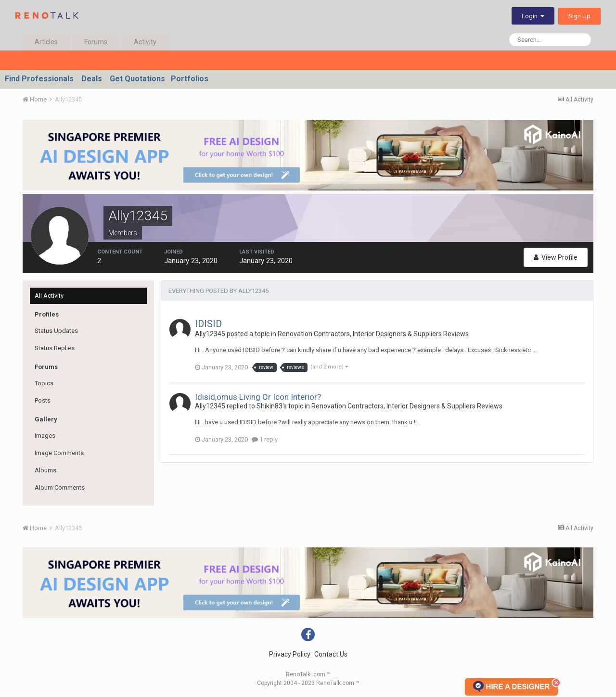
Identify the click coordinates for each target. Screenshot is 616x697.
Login (533, 16)
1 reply (265, 439)
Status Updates (56, 331)
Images (45, 436)
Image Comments (59, 453)
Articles (46, 42)
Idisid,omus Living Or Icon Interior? (258, 397)
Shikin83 (269, 406)
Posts (43, 400)
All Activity (49, 296)
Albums (45, 470)
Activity (145, 42)
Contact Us (331, 654)
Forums (96, 42)
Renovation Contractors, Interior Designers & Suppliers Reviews (373, 334)
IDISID (208, 324)
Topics (44, 383)
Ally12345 (210, 334)
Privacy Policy (290, 654)
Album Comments (60, 488)
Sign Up (579, 16)
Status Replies (55, 348)
